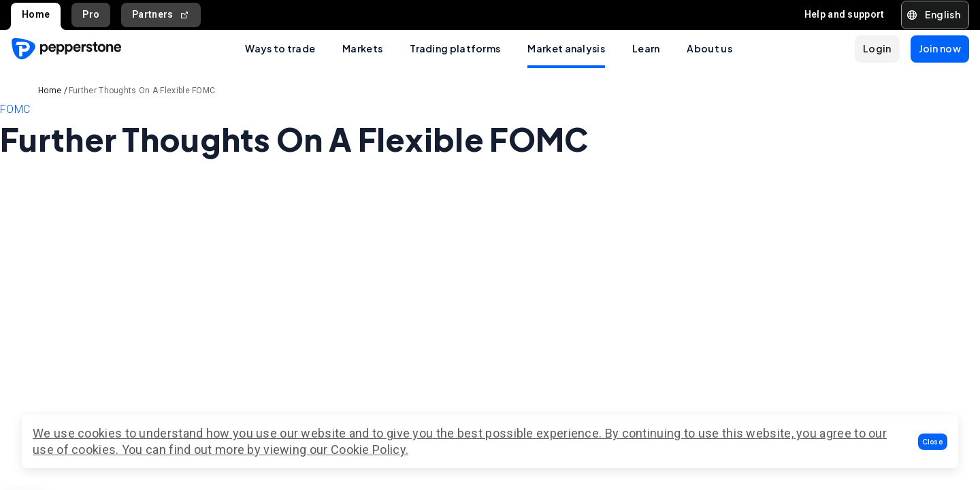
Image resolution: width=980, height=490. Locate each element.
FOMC (15, 109)
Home (36, 14)
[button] (933, 442)
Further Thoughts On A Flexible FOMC (142, 91)
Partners (161, 15)
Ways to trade (280, 48)
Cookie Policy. (370, 450)
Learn (646, 48)
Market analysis (566, 48)
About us (709, 48)
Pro (91, 14)
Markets (362, 48)
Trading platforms (455, 48)
